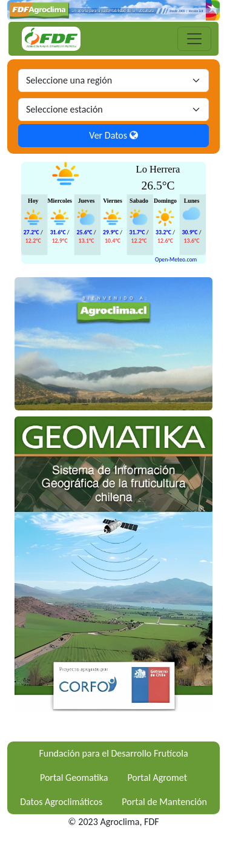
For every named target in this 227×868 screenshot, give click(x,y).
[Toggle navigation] (194, 39)
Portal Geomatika (74, 778)
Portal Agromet (157, 778)
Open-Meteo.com (176, 259)
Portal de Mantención (164, 802)
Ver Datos (113, 135)
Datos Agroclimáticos (61, 802)
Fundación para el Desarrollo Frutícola (113, 753)
